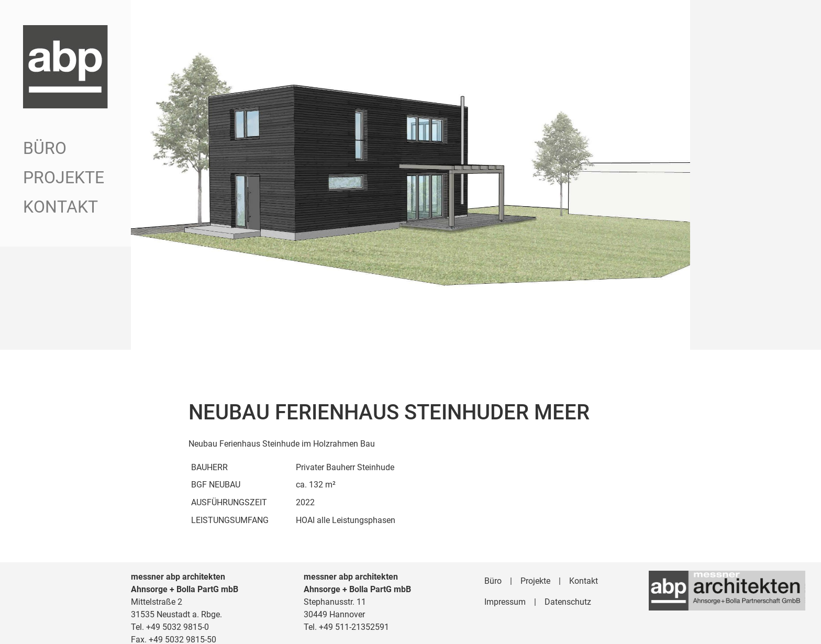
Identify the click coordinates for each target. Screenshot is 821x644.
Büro (45, 148)
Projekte (64, 177)
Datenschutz (568, 593)
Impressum (505, 593)
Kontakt (60, 207)
